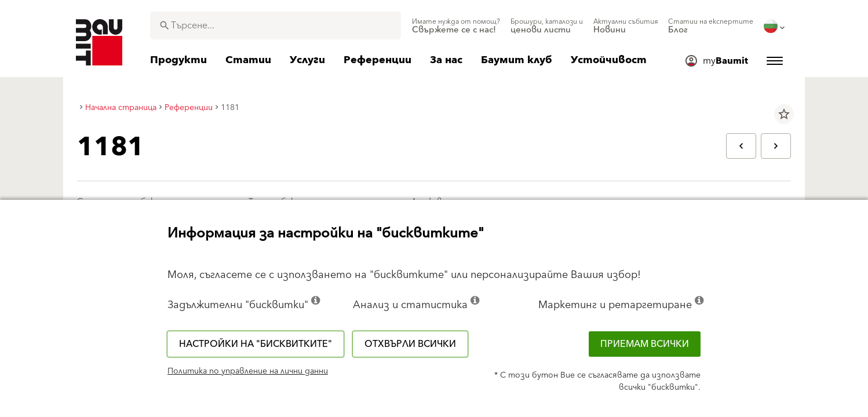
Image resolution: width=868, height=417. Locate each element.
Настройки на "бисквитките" (256, 344)
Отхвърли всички (410, 344)
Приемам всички (645, 344)
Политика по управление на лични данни (248, 371)
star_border (784, 114)
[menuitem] (456, 26)
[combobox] (276, 25)
